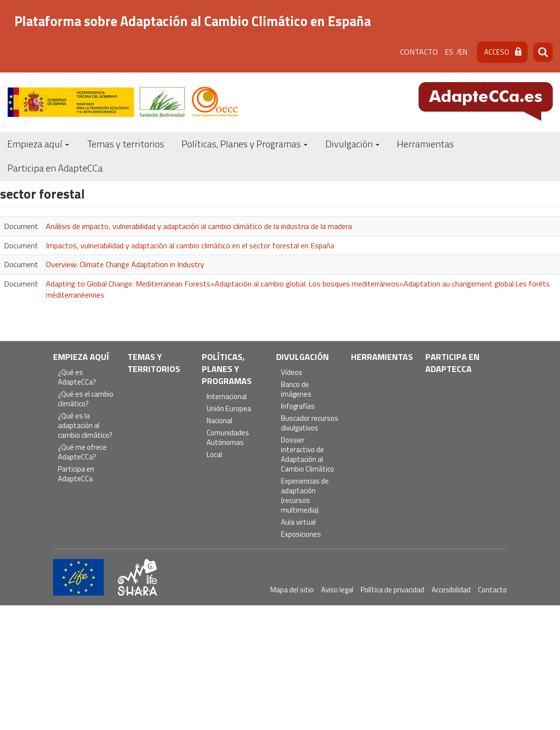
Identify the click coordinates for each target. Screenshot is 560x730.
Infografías (298, 407)
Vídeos (292, 373)
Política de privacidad (392, 590)
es (449, 52)
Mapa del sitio (292, 590)
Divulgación (352, 144)
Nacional (219, 421)
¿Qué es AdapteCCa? (77, 378)
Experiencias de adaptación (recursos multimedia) (305, 496)
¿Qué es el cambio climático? (86, 399)
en (463, 52)
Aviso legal (337, 590)
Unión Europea (229, 409)
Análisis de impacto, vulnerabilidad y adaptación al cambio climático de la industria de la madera (199, 226)
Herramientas (425, 144)
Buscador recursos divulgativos (310, 423)
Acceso (497, 52)
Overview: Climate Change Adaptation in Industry (125, 264)
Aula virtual (298, 522)
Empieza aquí (38, 144)
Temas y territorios (126, 144)
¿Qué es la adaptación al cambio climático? (85, 426)
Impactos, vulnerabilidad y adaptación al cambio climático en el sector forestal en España (190, 245)
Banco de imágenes (296, 390)
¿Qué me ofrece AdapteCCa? (82, 452)
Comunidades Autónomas (228, 438)
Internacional (227, 397)
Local (214, 455)
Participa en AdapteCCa (55, 168)
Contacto (419, 52)
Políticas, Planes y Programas (245, 144)
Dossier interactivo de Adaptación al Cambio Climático (308, 455)
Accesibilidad (451, 590)
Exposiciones (301, 535)
